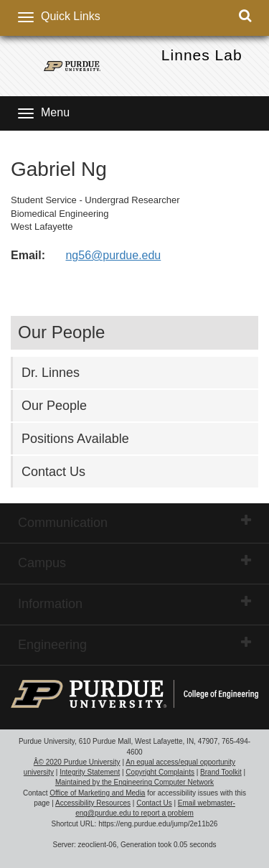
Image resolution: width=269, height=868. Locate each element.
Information (134, 603)
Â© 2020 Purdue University (77, 762)
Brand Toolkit (221, 772)
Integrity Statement (90, 772)
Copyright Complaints (160, 772)
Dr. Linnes (51, 373)
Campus (134, 562)
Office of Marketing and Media (97, 793)
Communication (134, 522)
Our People (54, 406)
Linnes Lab (202, 55)
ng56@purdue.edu (113, 255)
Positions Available (75, 439)
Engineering (134, 644)
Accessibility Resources (93, 803)
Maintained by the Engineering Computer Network (134, 782)
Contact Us (53, 472)
